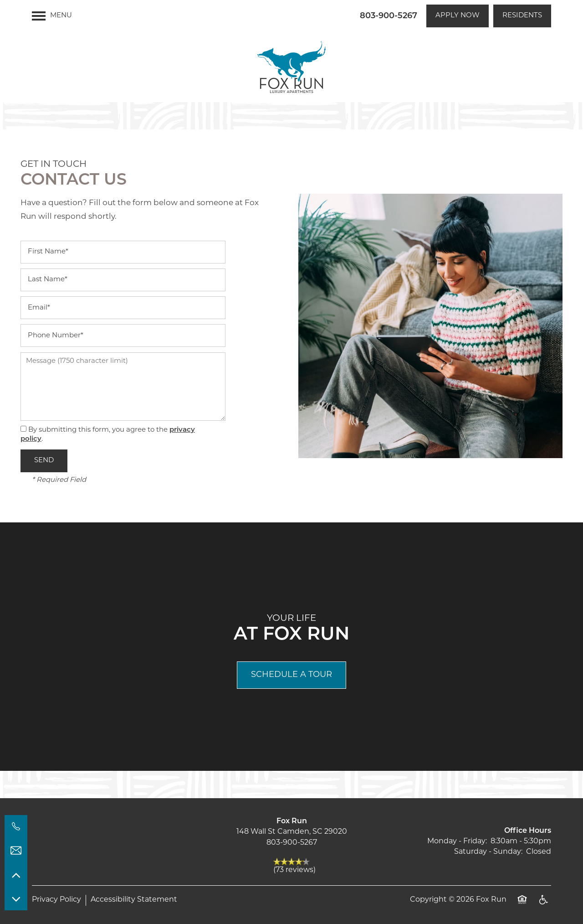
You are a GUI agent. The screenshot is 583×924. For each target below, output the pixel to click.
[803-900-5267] (16, 826)
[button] (458, 16)
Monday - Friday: (457, 841)
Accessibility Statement (134, 900)
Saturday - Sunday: (488, 852)
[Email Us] (16, 851)
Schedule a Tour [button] (291, 675)
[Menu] (52, 16)
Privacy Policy (56, 900)
